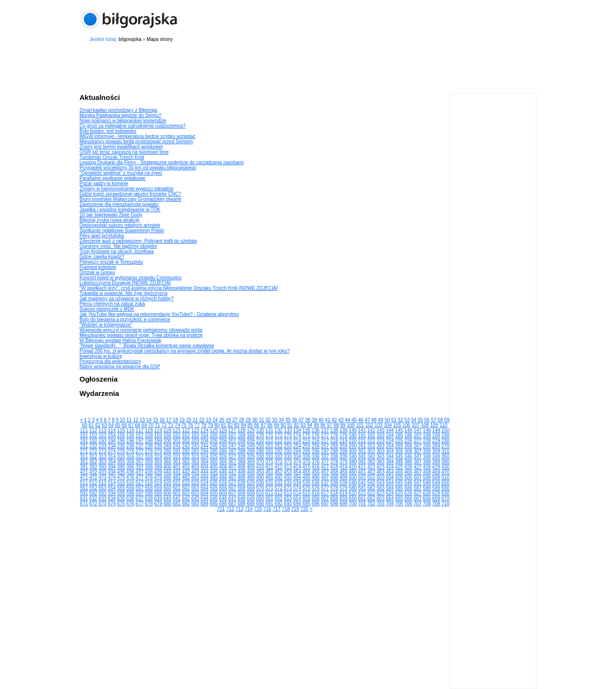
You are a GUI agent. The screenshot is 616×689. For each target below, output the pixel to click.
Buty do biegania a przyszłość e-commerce (125, 320)
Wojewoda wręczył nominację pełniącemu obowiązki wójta (141, 330)
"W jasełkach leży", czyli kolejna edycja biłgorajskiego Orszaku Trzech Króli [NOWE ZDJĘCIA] (179, 288)
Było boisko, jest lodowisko (108, 131)
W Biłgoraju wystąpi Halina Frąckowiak (120, 340)
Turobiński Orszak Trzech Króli (112, 157)
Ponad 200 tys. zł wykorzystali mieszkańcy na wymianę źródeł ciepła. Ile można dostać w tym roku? (184, 351)
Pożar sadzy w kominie (104, 183)
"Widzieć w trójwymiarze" (106, 325)
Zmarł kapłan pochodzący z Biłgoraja (118, 110)
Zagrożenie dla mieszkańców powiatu (119, 204)
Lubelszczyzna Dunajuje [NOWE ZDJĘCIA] (125, 283)
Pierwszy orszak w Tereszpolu (111, 262)
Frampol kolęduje (98, 267)
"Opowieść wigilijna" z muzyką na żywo (121, 173)
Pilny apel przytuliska (102, 236)
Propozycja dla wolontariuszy (110, 361)
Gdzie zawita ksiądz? (102, 257)
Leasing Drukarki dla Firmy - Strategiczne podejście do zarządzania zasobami (162, 162)
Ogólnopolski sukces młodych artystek (120, 225)
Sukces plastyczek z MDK (107, 309)
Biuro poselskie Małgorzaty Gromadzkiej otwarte (130, 199)
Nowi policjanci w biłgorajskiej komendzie (123, 121)
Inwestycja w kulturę (101, 356)
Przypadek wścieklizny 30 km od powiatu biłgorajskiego (138, 168)
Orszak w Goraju (97, 272)
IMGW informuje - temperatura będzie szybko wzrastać (137, 136)
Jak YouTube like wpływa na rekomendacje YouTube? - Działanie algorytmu (159, 314)
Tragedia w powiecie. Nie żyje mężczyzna (124, 293)
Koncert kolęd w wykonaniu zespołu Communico (131, 278)
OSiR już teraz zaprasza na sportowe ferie (124, 152)
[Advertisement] (308, 66)
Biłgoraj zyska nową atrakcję (109, 220)
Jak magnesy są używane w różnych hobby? (127, 299)
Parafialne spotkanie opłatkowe (112, 178)
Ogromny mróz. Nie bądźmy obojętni (118, 246)
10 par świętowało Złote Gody (111, 215)
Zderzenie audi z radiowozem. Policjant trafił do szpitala (138, 241)
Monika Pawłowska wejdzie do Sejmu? (120, 115)
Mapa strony (160, 39)
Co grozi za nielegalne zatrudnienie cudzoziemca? (133, 126)
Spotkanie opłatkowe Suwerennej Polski (122, 231)
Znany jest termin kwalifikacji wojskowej (121, 147)
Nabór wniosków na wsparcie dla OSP (120, 367)
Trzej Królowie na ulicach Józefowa (117, 251)
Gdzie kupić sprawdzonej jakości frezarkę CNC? (130, 194)
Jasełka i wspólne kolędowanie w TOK (120, 210)
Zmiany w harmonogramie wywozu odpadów (126, 189)
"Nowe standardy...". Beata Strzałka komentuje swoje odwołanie (147, 346)
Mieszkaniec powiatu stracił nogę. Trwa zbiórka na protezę (141, 335)
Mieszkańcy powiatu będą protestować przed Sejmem (136, 142)
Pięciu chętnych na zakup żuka (112, 304)
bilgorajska (130, 39)
